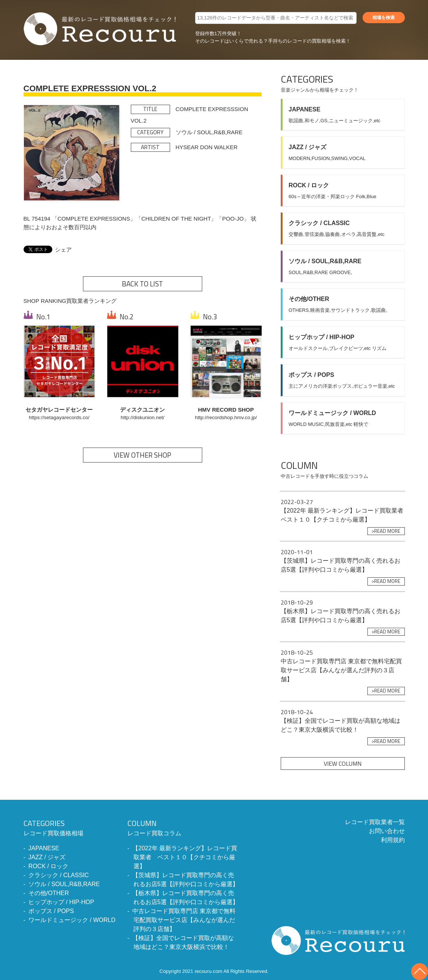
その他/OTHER (49, 893)
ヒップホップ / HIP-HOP (61, 902)
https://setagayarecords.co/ (59, 417)
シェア (63, 250)
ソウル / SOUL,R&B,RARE (64, 884)
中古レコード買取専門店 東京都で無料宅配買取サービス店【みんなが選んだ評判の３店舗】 (184, 920)
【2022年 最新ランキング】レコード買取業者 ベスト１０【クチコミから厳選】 (185, 857)
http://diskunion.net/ (143, 417)
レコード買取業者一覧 (375, 822)
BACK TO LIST (142, 284)
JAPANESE (44, 848)
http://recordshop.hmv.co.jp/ (226, 417)
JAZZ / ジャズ (47, 857)
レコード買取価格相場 (70, 827)
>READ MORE (386, 531)
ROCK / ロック (49, 866)
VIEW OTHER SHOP (142, 455)
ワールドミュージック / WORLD (72, 920)
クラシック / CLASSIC (59, 875)
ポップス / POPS (51, 911)
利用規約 (393, 840)
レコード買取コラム (184, 827)
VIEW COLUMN (343, 764)
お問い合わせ (387, 831)
